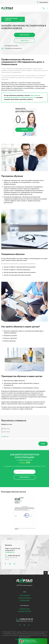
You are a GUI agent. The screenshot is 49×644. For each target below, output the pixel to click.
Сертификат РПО (25, 609)
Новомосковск (44, 2)
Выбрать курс (25, 41)
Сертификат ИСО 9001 (25, 611)
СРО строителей (25, 595)
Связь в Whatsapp (25, 35)
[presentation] (13, 513)
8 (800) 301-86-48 (44, 8)
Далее (43, 444)
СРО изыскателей (25, 600)
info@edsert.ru (10, 552)
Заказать (25, 130)
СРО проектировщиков (25, 598)
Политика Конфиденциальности (23, 482)
